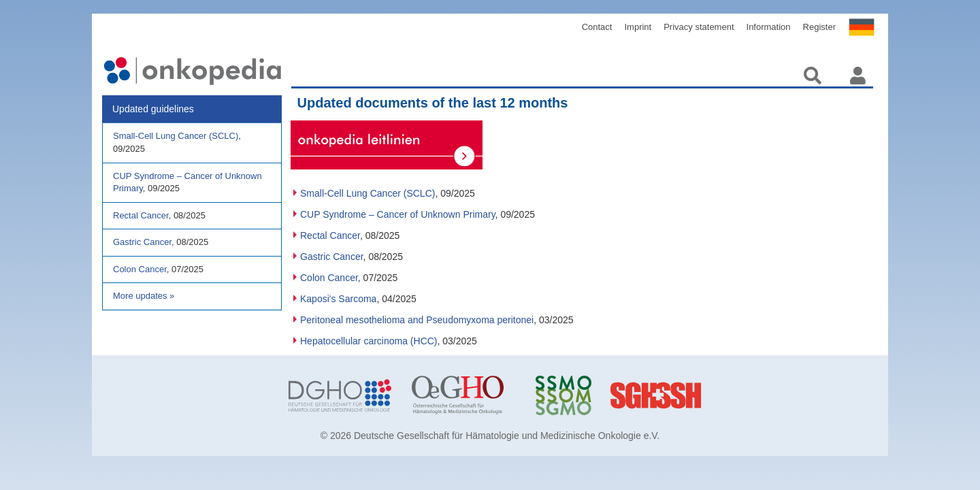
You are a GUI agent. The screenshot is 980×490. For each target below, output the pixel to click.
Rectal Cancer (330, 235)
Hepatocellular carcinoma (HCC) (369, 341)
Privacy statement (699, 27)
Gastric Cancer (332, 257)
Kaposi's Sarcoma (338, 299)
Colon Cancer (329, 278)
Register (819, 27)
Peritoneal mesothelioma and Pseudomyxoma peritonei (417, 320)
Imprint (638, 27)
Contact (597, 27)
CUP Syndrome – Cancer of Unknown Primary (398, 214)
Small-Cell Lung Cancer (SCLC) (367, 193)
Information (769, 27)
